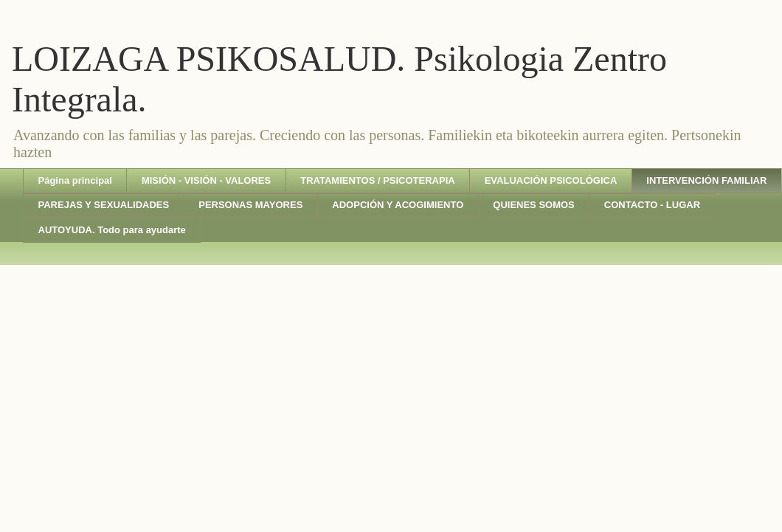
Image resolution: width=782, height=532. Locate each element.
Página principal (75, 180)
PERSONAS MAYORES (250, 205)
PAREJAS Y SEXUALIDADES (104, 205)
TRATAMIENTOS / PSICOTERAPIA (377, 180)
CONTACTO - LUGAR (652, 205)
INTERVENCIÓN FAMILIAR (706, 180)
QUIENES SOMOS (534, 205)
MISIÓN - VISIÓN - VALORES (206, 180)
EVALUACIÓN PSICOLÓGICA (551, 180)
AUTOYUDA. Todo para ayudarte (112, 230)
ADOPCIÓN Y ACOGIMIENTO (398, 205)
